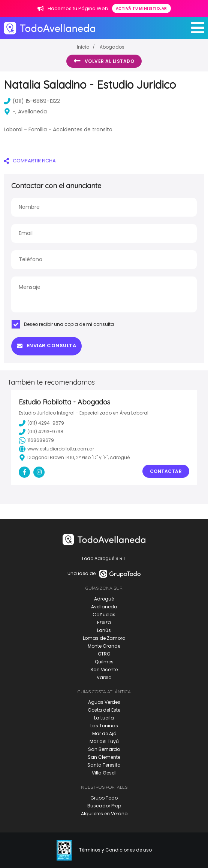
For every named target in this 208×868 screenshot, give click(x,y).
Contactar (166, 471)
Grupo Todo (104, 798)
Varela (104, 677)
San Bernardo (104, 749)
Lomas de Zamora (104, 638)
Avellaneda (104, 607)
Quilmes (104, 662)
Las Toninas (104, 726)
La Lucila (104, 718)
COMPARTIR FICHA (30, 161)
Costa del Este (104, 710)
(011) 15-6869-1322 (32, 101)
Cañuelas (104, 615)
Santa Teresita (104, 765)
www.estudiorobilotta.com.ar (56, 449)
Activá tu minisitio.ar (141, 8)
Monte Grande (104, 646)
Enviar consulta (46, 346)
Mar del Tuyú (104, 741)
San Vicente (104, 670)
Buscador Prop (104, 806)
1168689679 (36, 440)
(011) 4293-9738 (41, 432)
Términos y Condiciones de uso (115, 850)
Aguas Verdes (104, 702)
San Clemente (104, 757)
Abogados (112, 47)
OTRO (104, 654)
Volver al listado (104, 61)
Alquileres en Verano (104, 814)
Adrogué (104, 599)
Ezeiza (104, 622)
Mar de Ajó (104, 733)
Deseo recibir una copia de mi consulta (63, 324)
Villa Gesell (104, 773)
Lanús (104, 630)
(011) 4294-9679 (41, 423)
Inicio (83, 47)
